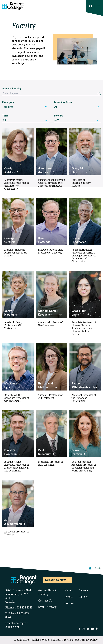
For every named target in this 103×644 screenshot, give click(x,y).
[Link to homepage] (12, 6)
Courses (69, 604)
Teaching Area (63, 102)
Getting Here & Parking (47, 593)
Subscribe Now (55, 580)
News (68, 591)
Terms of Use (72, 640)
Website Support (52, 640)
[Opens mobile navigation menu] (98, 6)
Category (8, 102)
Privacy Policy (89, 640)
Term (5, 115)
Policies (83, 597)
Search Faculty (12, 88)
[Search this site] (91, 6)
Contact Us (45, 601)
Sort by (58, 115)
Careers (83, 591)
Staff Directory (47, 607)
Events (69, 597)
